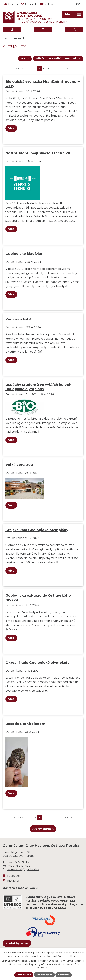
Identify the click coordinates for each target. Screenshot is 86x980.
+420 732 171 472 (19, 866)
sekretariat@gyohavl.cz (23, 869)
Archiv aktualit (43, 829)
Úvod (6, 38)
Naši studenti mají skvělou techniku (38, 153)
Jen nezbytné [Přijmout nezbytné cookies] (44, 975)
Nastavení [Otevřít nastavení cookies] (64, 975)
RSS (25, 59)
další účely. (73, 956)
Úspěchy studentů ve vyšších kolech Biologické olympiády (38, 387)
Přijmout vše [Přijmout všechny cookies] (24, 975)
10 (61, 69)
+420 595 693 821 (19, 862)
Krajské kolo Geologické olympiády (37, 530)
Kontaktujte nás (17, 943)
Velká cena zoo (19, 465)
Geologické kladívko (24, 254)
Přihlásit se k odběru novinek (58, 59)
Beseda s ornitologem (25, 724)
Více (11, 128)
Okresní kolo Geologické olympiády (37, 663)
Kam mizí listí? (19, 319)
